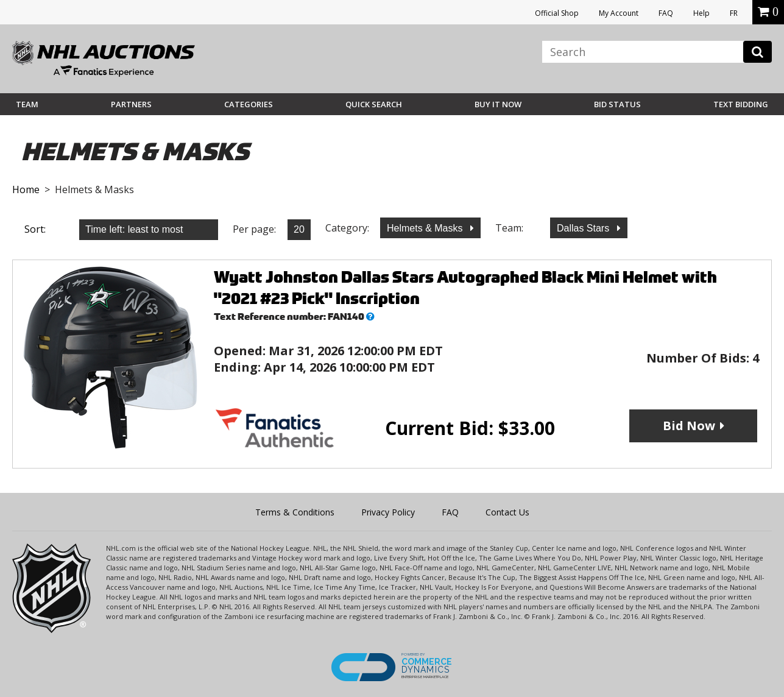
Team (27, 104)
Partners (131, 104)
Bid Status (617, 104)
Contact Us (507, 512)
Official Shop (557, 13)
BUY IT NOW (498, 104)
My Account (619, 13)
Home (26, 189)
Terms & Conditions (295, 512)
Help (701, 13)
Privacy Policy (388, 512)
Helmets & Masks (426, 228)
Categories (249, 104)
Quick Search (374, 104)
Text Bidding (741, 104)
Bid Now (689, 426)
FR (734, 13)
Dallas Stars (584, 228)
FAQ (666, 13)
